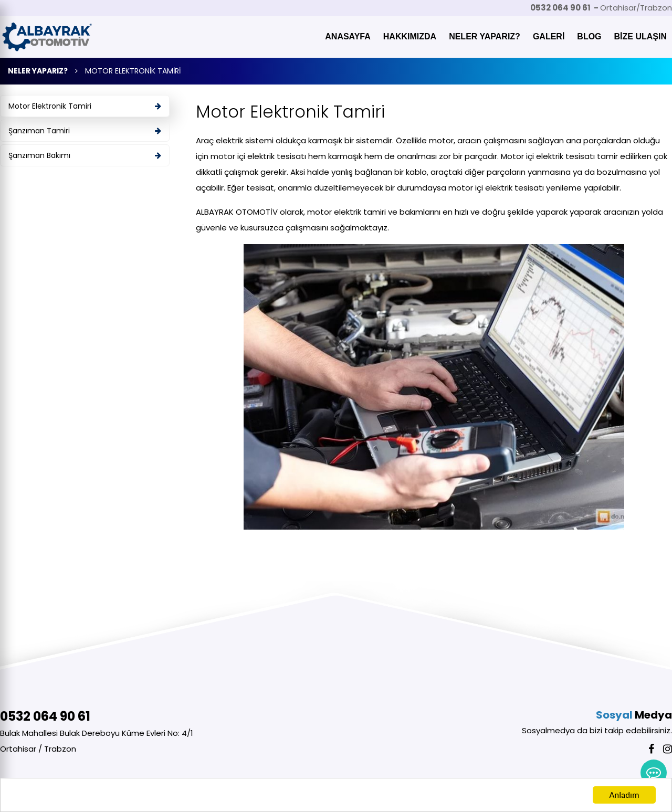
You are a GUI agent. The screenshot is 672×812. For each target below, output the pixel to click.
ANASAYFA (348, 36)
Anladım (624, 797)
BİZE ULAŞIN (640, 36)
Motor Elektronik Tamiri (85, 106)
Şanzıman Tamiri (85, 131)
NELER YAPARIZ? (485, 36)
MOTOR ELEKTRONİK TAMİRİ (133, 71)
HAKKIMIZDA (410, 36)
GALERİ (549, 36)
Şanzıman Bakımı (85, 155)
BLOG (589, 36)
